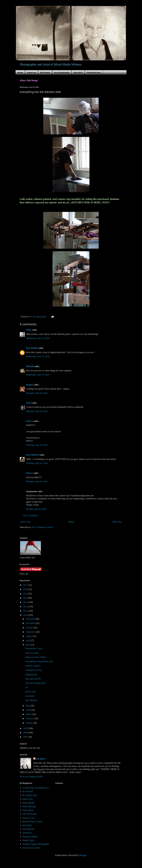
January (30, 723)
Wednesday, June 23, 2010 (38, 338)
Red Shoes (27, 825)
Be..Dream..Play (30, 795)
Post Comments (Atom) (42, 527)
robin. (29, 330)
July (28, 640)
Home (20, 73)
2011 (26, 611)
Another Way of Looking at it (36, 788)
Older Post (117, 522)
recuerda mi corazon (32, 848)
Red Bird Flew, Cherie (32, 822)
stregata (30, 385)
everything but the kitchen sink (39, 661)
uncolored (30, 696)
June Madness (31, 700)
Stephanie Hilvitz (30, 837)
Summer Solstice (33, 666)
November (31, 623)
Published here (94, 73)
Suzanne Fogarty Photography (36, 844)
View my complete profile (31, 776)
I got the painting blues (35, 683)
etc (27, 687)
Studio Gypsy (29, 840)
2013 (26, 602)
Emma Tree (28, 799)
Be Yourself (28, 791)
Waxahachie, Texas (34, 648)
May (28, 706)
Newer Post (26, 522)
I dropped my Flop (34, 670)
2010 (26, 615)
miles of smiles (32, 653)
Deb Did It (78, 73)
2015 (26, 594)
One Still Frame (30, 814)
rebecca (30, 421)
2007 (26, 737)
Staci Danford (33, 455)
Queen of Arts (29, 818)
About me (32, 73)
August (29, 636)
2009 (26, 728)
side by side (31, 692)
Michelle (30, 366)
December (31, 619)
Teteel (29, 403)
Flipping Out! (31, 674)
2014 (26, 598)
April (28, 710)
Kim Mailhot (32, 348)
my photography (62, 73)
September (31, 632)
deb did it (41, 759)
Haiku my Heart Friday (36, 657)
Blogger (83, 855)
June (28, 645)
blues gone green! (33, 679)
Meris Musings (29, 806)
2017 (26, 585)
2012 (26, 607)
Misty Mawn (28, 810)
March (29, 714)
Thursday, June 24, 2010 (37, 393)
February (30, 718)
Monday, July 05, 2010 (36, 509)
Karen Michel (29, 803)
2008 (26, 733)
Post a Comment (31, 515)
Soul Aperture (29, 829)
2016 (26, 589)
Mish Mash (45, 73)
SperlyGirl (27, 833)
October (30, 628)
